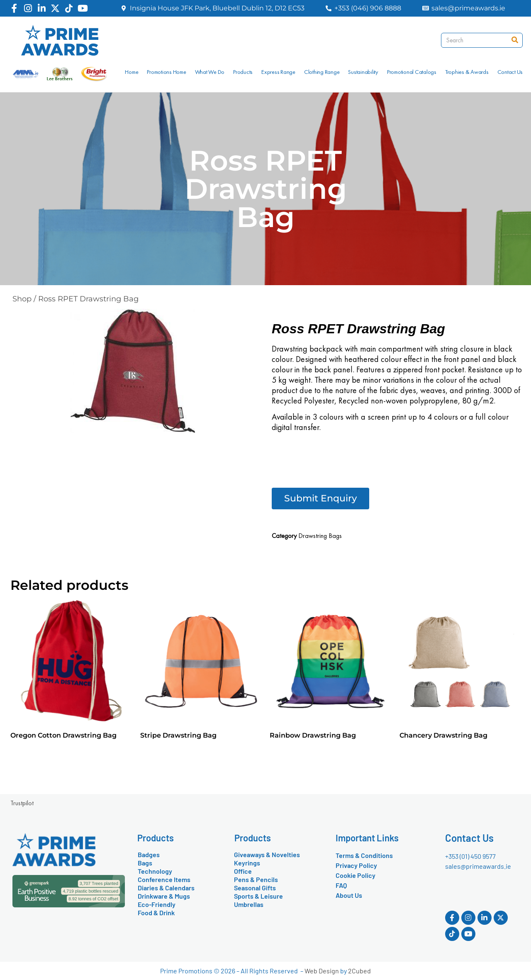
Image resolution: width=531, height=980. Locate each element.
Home (132, 72)
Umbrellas (249, 904)
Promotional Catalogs (412, 72)
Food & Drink (156, 913)
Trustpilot (22, 803)
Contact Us (510, 72)
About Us (349, 895)
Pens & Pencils (256, 879)
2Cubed (359, 971)
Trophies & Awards (467, 72)
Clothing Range (322, 72)
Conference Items (164, 879)
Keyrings (247, 863)
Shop (22, 299)
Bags (145, 863)
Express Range (278, 72)
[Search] (515, 40)
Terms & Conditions (364, 855)
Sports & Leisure (258, 896)
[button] (320, 499)
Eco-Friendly (157, 904)
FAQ (341, 885)
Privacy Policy (356, 865)
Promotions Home (166, 72)
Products (243, 72)
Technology (155, 871)
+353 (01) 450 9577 (470, 856)
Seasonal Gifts (255, 888)
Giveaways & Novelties (267, 854)
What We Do (210, 72)
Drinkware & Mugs (164, 896)
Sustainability (363, 72)
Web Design (322, 971)
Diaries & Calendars (166, 888)
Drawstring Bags (320, 536)
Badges (149, 854)
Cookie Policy (356, 875)
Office (243, 871)
